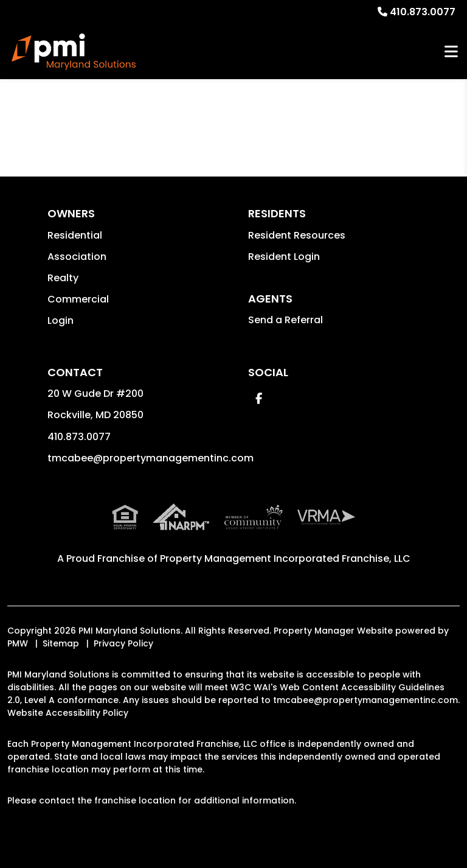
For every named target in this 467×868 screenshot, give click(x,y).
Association (77, 257)
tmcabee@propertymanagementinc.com (150, 458)
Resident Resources (297, 235)
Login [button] (61, 320)
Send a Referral (285, 320)
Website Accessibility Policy (68, 713)
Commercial (78, 299)
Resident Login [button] (284, 257)
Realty (63, 278)
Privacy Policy (123, 643)
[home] (74, 52)
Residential (75, 235)
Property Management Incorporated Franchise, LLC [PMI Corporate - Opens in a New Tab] (285, 558)
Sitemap (61, 643)
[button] (259, 398)
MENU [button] (451, 52)
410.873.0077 (423, 12)
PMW (18, 643)
